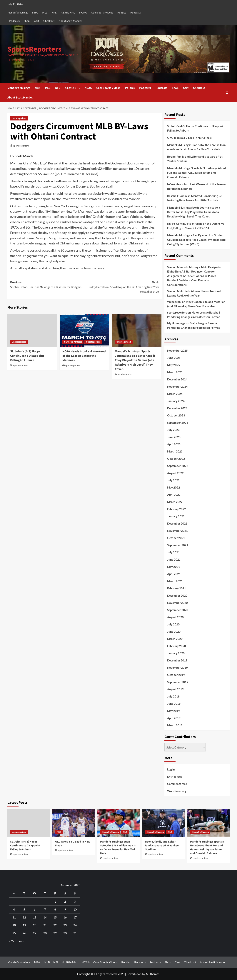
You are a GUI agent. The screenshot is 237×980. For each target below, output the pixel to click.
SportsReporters (34, 49)
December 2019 (177, 660)
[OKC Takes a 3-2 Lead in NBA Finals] (74, 823)
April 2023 (174, 444)
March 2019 (175, 725)
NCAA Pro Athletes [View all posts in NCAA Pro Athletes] (73, 342)
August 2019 (175, 689)
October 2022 (176, 459)
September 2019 (178, 682)
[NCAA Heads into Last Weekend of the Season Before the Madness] (84, 330)
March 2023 (175, 451)
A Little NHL (68, 12)
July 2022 (173, 480)
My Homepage (176, 323)
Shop (27, 21)
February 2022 (177, 509)
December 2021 (177, 523)
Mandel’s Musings (18, 12)
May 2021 (174, 567)
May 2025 (174, 365)
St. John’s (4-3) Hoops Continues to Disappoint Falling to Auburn (27, 356)
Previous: (47, 285)
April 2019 (174, 718)
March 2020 (175, 639)
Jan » (20, 941)
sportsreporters (21, 146)
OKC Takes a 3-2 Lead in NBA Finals (189, 138)
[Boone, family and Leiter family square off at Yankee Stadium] (163, 823)
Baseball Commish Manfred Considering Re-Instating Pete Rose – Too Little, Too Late (195, 198)
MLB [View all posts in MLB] (125, 832)
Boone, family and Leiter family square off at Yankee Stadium (195, 159)
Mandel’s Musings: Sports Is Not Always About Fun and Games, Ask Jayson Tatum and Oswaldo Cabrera (197, 173)
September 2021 (178, 545)
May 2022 (174, 487)
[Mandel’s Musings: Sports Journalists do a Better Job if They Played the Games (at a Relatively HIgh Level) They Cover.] (137, 330)
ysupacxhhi (174, 302)
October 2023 (176, 415)
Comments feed (177, 784)
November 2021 (177, 531)
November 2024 (177, 387)
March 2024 (175, 394)
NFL (54, 12)
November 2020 (177, 603)
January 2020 (176, 653)
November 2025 (177, 351)
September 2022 (178, 466)
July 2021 (173, 552)
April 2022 (174, 495)
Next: (122, 287)
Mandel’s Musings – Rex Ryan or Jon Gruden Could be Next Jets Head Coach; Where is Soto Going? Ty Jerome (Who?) (196, 240)
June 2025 (174, 358)
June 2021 (174, 559)
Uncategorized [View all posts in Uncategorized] (19, 118)
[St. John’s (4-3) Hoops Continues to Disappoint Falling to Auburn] (32, 330)
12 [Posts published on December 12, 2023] (24, 917)
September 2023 (178, 423)
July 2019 (173, 696)
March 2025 (175, 372)
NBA (35, 12)
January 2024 (176, 401)
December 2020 (177, 596)
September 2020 (178, 610)
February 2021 (177, 588)
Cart (36, 21)
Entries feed (175, 777)
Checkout (49, 21)
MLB (45, 12)
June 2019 (174, 704)
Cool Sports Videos (102, 12)
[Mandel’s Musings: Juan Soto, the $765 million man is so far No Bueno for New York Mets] (118, 823)
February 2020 (177, 646)
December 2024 (177, 379)
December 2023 (177, 408)
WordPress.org (177, 791)
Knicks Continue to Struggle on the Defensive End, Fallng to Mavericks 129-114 (196, 226)
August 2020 (175, 617)
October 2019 (176, 675)
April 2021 (174, 574)
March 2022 (175, 502)
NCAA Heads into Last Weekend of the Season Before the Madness (84, 356)
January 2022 (176, 516)
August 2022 (175, 473)
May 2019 (174, 711)
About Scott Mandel (70, 21)
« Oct (12, 941)
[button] (227, 93)
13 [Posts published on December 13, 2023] (35, 917)
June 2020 (174, 632)
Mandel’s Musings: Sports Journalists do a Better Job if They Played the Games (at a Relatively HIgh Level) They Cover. (135, 360)
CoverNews (134, 974)
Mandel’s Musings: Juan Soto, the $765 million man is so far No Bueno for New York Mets (196, 147)
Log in (171, 769)
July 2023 (173, 430)
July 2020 (173, 624)
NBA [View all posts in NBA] (59, 832)
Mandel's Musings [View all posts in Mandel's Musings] (110, 832)
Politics (122, 12)
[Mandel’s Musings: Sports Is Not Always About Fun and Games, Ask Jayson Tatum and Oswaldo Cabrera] (208, 823)
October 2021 (176, 538)
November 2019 (177, 668)
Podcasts (136, 12)
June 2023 (174, 437)
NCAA (83, 12)
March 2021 (175, 581)
